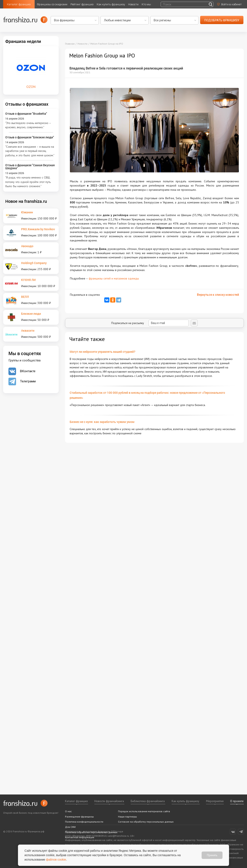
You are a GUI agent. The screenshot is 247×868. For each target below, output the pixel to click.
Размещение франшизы (79, 817)
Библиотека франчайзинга (148, 801)
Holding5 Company (34, 263)
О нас (68, 811)
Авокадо (27, 246)
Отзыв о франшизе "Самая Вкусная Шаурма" (30, 167)
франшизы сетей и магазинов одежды (114, 278)
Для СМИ (70, 827)
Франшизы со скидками (52, 4)
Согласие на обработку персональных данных (146, 822)
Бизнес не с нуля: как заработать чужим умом (102, 422)
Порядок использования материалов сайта (144, 811)
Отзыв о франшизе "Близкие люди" (30, 137)
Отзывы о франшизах (27, 104)
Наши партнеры (127, 817)
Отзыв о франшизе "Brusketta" (26, 114)
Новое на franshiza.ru (26, 201)
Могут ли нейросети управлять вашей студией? (102, 352)
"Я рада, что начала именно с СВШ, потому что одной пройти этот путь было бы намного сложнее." (28, 182)
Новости (133, 4)
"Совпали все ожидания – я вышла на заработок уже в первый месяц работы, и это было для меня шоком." (30, 151)
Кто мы (146, 4)
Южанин (27, 212)
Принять (212, 855)
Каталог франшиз (19, 4)
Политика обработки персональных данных (91, 832)
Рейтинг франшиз (82, 4)
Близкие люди (31, 314)
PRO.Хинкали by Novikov (38, 229)
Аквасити (28, 330)
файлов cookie (56, 860)
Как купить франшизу (111, 4)
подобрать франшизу (222, 20)
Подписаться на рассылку (150, 323)
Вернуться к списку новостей (218, 295)
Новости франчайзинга (109, 801)
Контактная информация (80, 837)
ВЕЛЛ (25, 297)
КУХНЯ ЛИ (28, 280)
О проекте (237, 801)
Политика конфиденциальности (84, 822)
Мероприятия (215, 801)
